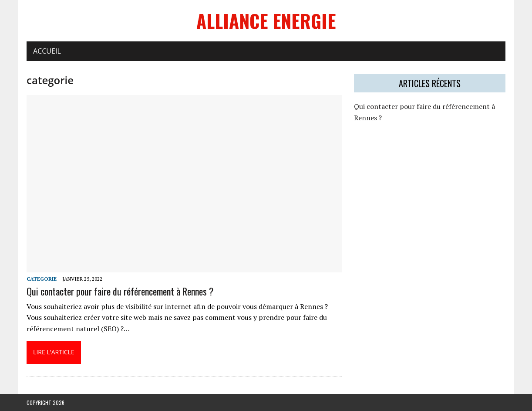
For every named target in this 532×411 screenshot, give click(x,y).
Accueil (47, 51)
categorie (42, 279)
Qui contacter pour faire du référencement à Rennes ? (120, 291)
